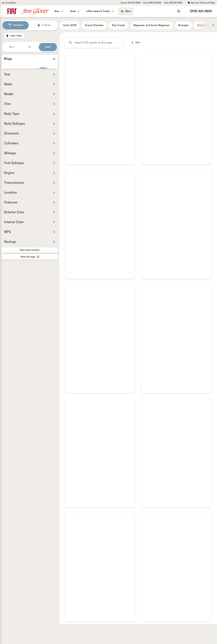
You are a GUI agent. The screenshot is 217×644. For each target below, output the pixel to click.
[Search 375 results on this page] (94, 43)
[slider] (8, 71)
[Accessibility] (9, 3)
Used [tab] (48, 47)
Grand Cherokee (94, 25)
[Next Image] (213, 25)
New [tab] (12, 47)
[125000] (46, 89)
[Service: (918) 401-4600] (130, 3)
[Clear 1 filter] (14, 36)
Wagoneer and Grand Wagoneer (152, 25)
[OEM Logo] (12, 11)
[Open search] (179, 11)
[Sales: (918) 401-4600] (173, 3)
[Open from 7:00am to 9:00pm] (201, 3)
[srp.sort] (136, 43)
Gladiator (203, 25)
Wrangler (183, 25)
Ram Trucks (118, 25)
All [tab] (30, 47)
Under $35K (70, 25)
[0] (11, 89)
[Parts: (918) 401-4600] (152, 3)
